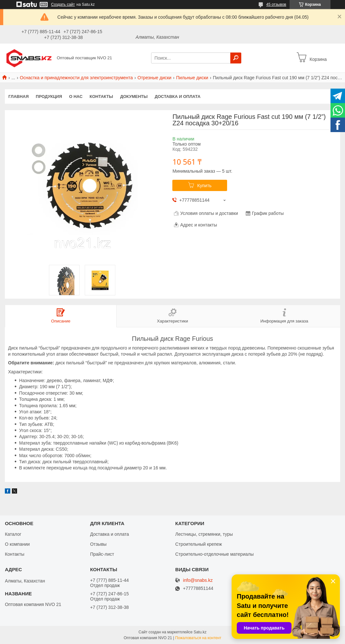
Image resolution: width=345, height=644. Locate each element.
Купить (204, 186)
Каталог (13, 534)
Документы (134, 96)
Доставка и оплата (177, 96)
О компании (17, 544)
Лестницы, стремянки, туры (204, 534)
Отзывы (98, 544)
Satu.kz (200, 632)
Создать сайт (63, 5)
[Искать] (236, 58)
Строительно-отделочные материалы (214, 554)
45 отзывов (276, 5)
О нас (76, 96)
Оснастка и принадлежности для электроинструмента (77, 78)
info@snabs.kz (198, 580)
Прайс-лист (102, 554)
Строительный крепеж (199, 544)
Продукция (49, 96)
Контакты (101, 96)
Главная (19, 96)
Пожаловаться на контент (198, 638)
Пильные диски (192, 78)
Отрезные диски (154, 78)
